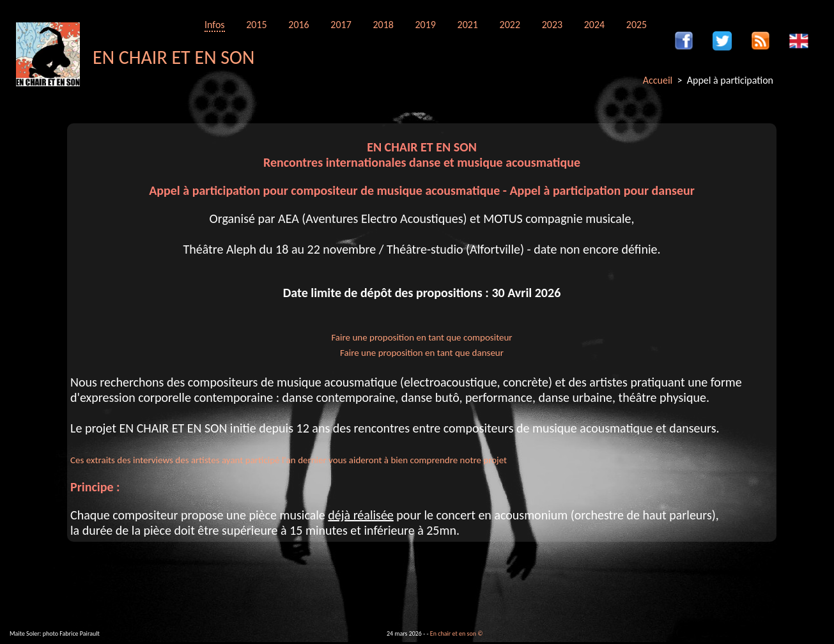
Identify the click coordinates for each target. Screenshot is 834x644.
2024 (594, 25)
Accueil (658, 80)
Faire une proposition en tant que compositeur (421, 337)
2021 (468, 25)
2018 (383, 25)
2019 (425, 25)
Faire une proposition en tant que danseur (422, 353)
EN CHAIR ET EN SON (174, 57)
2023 (552, 25)
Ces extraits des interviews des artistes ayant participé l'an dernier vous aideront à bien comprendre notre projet (289, 460)
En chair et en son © (457, 633)
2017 (341, 25)
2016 (298, 25)
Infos (215, 25)
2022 (510, 25)
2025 (637, 25)
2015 (256, 25)
